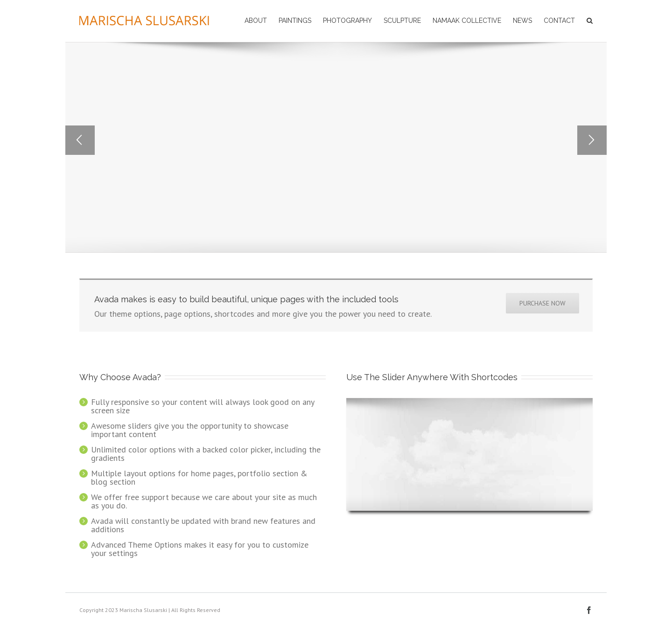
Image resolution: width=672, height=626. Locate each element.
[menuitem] (262, 20)
